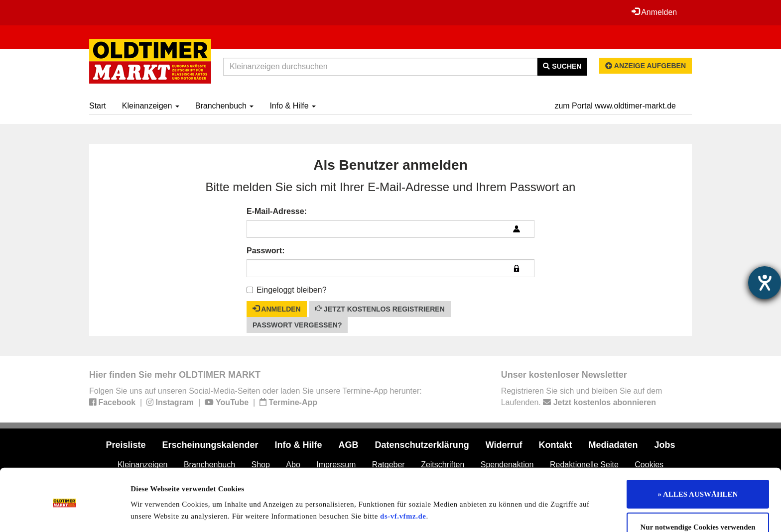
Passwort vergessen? (297, 325)
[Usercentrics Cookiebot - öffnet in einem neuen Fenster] (65, 513)
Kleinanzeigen (151, 106)
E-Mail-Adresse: (277, 211)
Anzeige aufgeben (646, 66)
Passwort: (265, 251)
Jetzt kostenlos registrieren (380, 309)
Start (98, 106)
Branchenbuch (225, 106)
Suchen (562, 66)
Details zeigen (514, 513)
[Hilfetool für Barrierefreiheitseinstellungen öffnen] (765, 283)
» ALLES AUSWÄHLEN (698, 458)
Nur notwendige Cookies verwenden (698, 491)
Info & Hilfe (293, 106)
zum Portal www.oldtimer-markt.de (615, 106)
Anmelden (654, 12)
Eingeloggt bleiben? (287, 290)
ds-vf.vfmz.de (403, 480)
